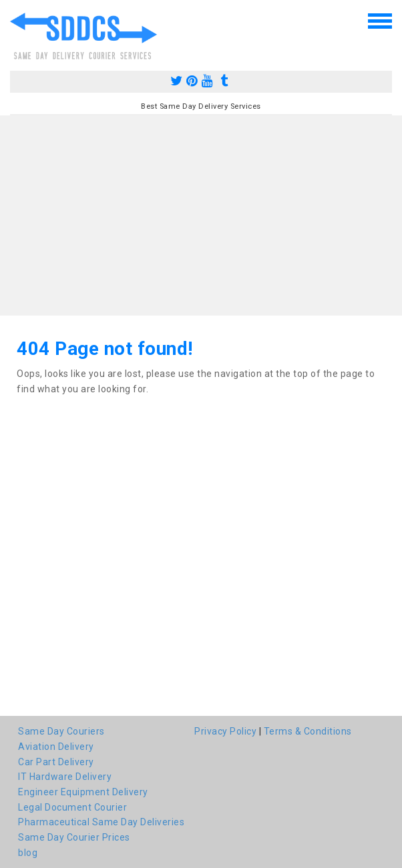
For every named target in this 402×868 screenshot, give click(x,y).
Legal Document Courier (72, 807)
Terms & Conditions (308, 731)
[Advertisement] (201, 215)
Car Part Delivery (56, 762)
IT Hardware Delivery (65, 777)
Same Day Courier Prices (74, 837)
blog (28, 853)
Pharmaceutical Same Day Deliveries (101, 822)
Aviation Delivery (56, 747)
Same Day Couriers (61, 731)
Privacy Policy (225, 731)
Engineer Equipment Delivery (83, 792)
